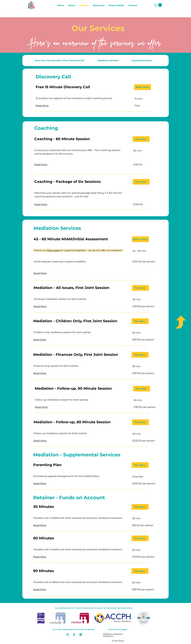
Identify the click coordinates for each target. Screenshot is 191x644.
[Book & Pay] (140, 239)
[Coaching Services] (142, 61)
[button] (158, 5)
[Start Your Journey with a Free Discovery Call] (60, 61)
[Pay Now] (141, 139)
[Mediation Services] (108, 61)
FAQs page (53, 250)
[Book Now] (143, 87)
